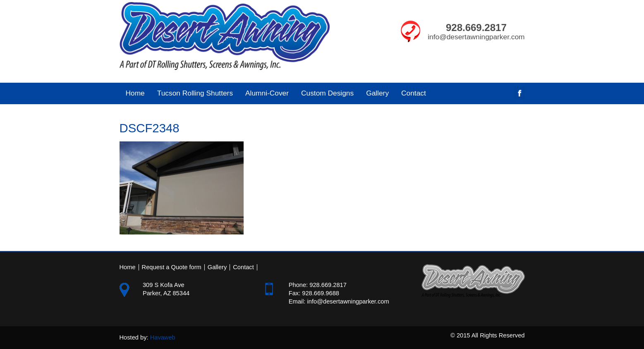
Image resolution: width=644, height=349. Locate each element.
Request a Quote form (172, 267)
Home (135, 93)
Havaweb (163, 337)
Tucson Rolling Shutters (192, 93)
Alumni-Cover (264, 93)
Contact (414, 93)
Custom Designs (327, 93)
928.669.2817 (476, 27)
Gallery (377, 93)
